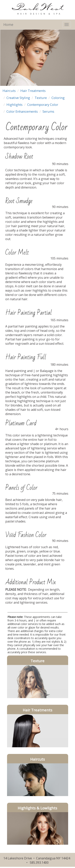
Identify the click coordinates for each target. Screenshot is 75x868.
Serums (48, 111)
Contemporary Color (43, 105)
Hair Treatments (33, 91)
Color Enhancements (22, 111)
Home (8, 24)
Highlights (14, 105)
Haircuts (9, 91)
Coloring (58, 98)
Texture (41, 98)
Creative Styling (18, 98)
